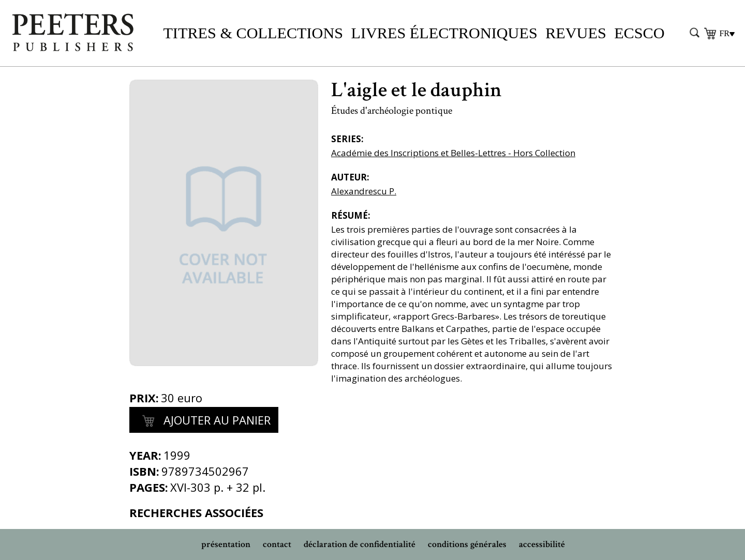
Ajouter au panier (204, 421)
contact (277, 544)
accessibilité (542, 544)
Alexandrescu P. (364, 191)
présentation (226, 544)
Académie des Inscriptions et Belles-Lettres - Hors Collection (453, 153)
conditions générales (467, 544)
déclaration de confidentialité (360, 544)
